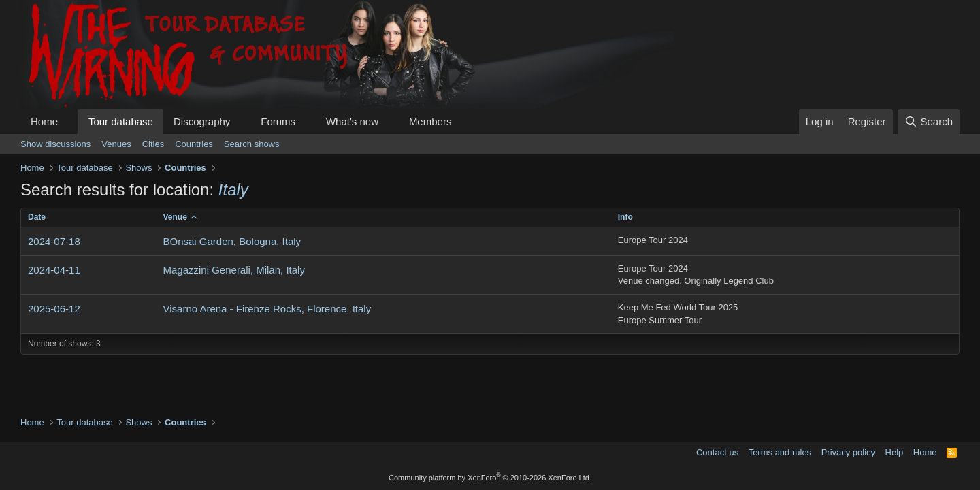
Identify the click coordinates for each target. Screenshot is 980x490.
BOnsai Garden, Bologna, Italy (232, 241)
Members (430, 121)
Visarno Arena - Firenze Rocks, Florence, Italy (267, 309)
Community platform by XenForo (490, 478)
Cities (153, 144)
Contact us (717, 452)
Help (895, 452)
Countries (194, 144)
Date (37, 217)
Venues (116, 144)
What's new (352, 121)
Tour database (121, 121)
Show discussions (55, 144)
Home (44, 121)
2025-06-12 (54, 309)
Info (625, 217)
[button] (69, 121)
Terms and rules (780, 452)
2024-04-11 (54, 270)
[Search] (929, 121)
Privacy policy (848, 452)
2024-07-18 (54, 241)
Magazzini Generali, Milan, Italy (233, 270)
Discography (202, 121)
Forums (278, 121)
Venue (175, 217)
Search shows (252, 144)
